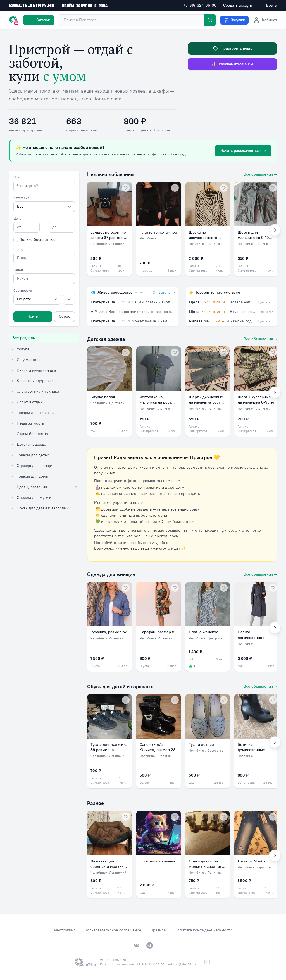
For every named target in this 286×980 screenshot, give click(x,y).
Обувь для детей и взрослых (120, 687)
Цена (17, 219)
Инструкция (65, 930)
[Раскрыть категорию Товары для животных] (12, 413)
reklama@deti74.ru (181, 964)
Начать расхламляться (243, 151)
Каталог (39, 20)
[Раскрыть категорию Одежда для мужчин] (12, 498)
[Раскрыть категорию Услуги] (12, 349)
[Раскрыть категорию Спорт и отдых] (12, 402)
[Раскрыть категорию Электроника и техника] (12, 392)
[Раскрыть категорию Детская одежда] (12, 445)
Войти (272, 5)
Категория (21, 198)
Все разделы (24, 338)
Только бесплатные (38, 240)
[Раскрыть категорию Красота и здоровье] (12, 381)
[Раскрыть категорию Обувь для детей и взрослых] (12, 508)
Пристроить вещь (233, 49)
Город (18, 249)
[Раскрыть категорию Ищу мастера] (12, 360)
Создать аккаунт (238, 5)
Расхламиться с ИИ (232, 64)
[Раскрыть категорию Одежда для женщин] (12, 466)
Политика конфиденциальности (203, 930)
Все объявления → (260, 174)
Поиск (18, 177)
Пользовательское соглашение (113, 930)
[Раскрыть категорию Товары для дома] (12, 476)
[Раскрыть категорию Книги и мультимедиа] (12, 370)
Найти (33, 316)
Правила (158, 930)
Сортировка (23, 291)
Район (18, 270)
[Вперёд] (275, 230)
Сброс (65, 316)
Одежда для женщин (111, 574)
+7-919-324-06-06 (200, 5)
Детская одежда (106, 339)
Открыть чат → (164, 293)
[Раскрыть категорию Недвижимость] (12, 423)
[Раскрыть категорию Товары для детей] (12, 455)
